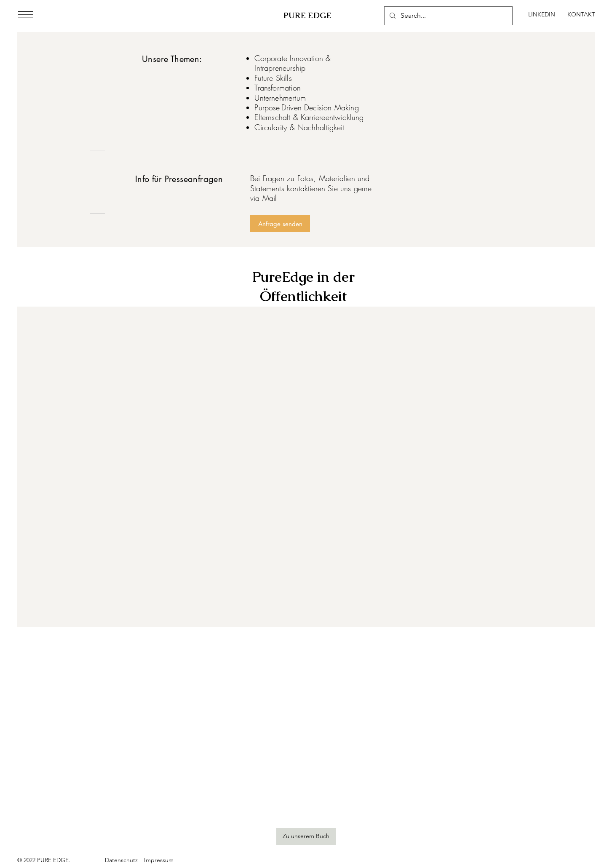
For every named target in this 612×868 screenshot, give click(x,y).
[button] (25, 15)
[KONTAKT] (581, 15)
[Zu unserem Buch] (306, 836)
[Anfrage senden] (280, 224)
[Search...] (448, 16)
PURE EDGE (307, 15)
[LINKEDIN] (542, 15)
